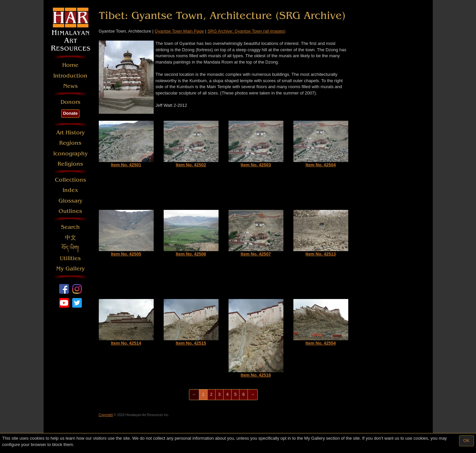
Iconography (71, 153)
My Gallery (71, 269)
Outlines (70, 211)
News (71, 86)
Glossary (71, 201)
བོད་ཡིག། (70, 248)
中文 (71, 238)
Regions (70, 143)
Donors (71, 102)
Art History (71, 133)
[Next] (253, 395)
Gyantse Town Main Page (179, 31)
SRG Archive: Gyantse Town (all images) (247, 31)
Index (70, 190)
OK (467, 441)
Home (70, 65)
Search (70, 227)
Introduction (70, 76)
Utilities (70, 258)
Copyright (106, 415)
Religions (70, 164)
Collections (71, 180)
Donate (70, 113)
